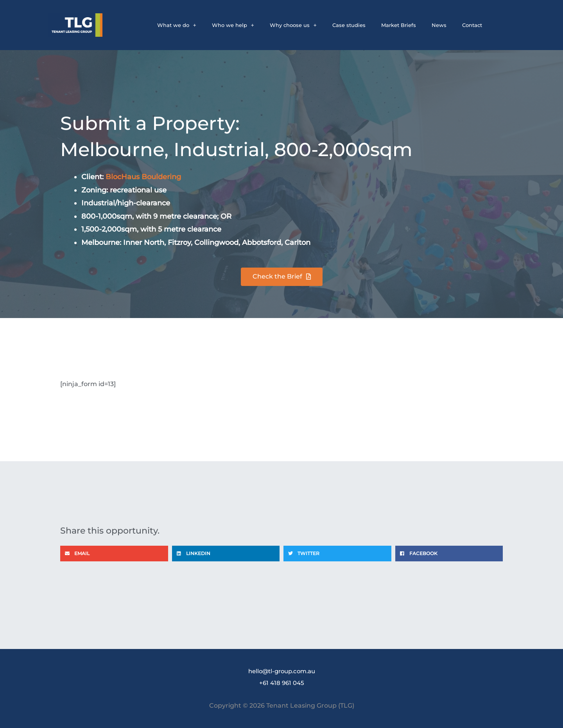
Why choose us (293, 25)
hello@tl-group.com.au (281, 671)
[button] (114, 554)
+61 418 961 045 (282, 683)
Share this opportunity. (124, 530)
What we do (177, 25)
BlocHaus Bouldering (143, 177)
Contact (472, 25)
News (439, 25)
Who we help (233, 25)
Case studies (349, 25)
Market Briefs (399, 25)
